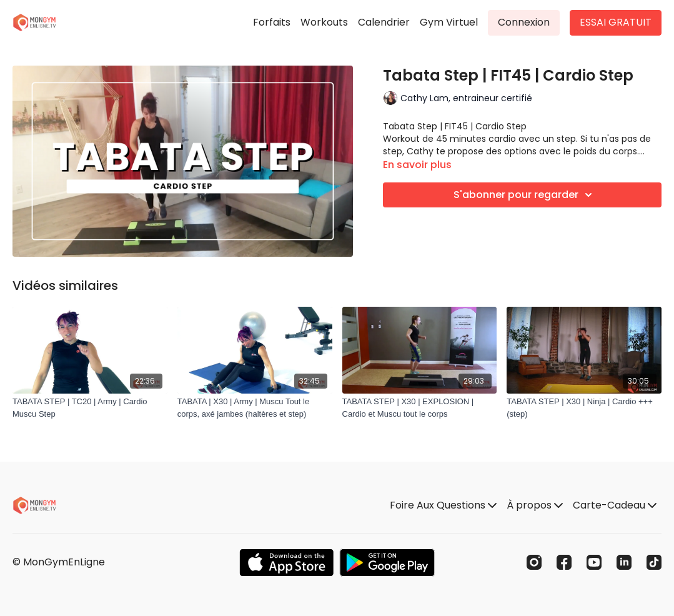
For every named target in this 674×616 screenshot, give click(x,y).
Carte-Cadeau (615, 505)
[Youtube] (594, 562)
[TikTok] (654, 562)
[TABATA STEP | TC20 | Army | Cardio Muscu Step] (90, 408)
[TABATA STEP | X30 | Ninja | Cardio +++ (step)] (584, 408)
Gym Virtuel (449, 22)
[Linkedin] (624, 562)
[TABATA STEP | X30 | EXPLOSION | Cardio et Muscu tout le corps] (420, 408)
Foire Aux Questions (443, 505)
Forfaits (272, 22)
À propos (535, 505)
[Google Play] (387, 563)
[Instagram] (534, 562)
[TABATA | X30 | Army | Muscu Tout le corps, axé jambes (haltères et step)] (255, 408)
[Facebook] (564, 562)
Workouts (324, 22)
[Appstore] (286, 563)
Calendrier (384, 22)
